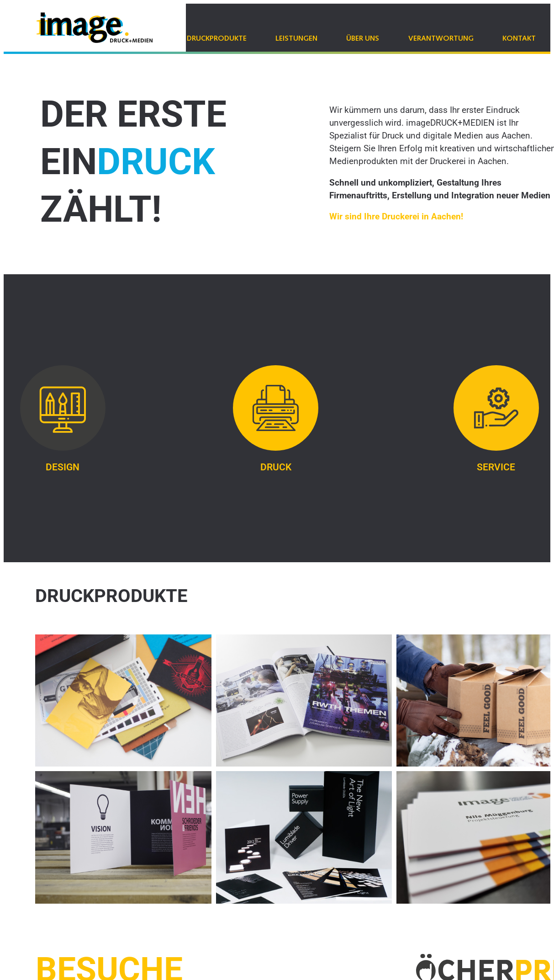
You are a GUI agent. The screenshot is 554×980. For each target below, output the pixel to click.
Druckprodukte (217, 39)
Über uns (363, 39)
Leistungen (296, 39)
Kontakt (519, 39)
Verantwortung (441, 39)
